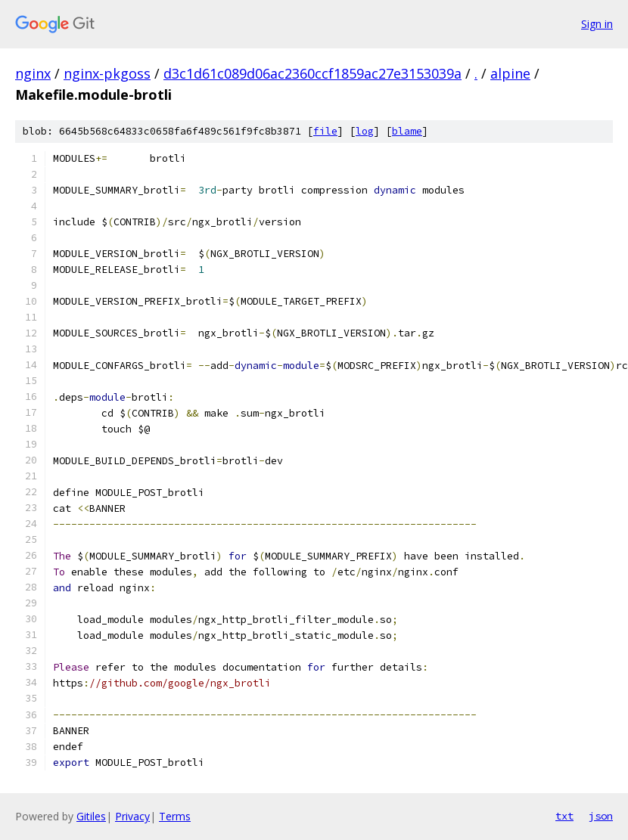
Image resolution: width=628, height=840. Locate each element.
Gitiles (91, 816)
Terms (175, 816)
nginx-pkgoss (107, 73)
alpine (510, 73)
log (365, 131)
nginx (33, 73)
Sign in (597, 24)
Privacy (132, 816)
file (325, 131)
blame (407, 131)
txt (564, 816)
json (601, 816)
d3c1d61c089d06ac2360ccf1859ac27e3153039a (312, 73)
